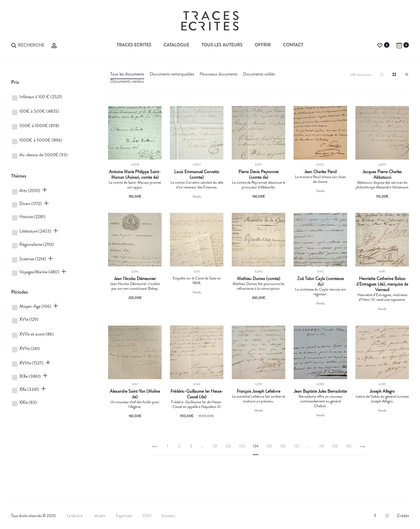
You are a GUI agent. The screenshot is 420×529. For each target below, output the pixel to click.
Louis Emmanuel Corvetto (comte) (197, 175)
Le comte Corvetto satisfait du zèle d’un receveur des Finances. (197, 185)
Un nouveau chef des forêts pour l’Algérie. (135, 404)
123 (242, 446)
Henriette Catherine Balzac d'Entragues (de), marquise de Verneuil (382, 284)
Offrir (263, 45)
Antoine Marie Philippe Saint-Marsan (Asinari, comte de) (135, 175)
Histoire (32, 217)
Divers (31, 204)
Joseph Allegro (382, 391)
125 (269, 446)
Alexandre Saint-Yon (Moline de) (135, 394)
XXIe (28, 402)
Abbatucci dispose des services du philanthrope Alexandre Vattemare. (382, 185)
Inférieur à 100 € (41, 97)
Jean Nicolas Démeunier (135, 279)
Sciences (33, 259)
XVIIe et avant (37, 334)
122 (228, 446)
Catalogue (176, 45)
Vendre (100, 516)
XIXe (30, 376)
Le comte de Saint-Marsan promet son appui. (135, 185)
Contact (293, 45)
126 (283, 446)
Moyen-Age (35, 306)
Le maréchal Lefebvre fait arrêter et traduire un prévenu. (259, 399)
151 (322, 446)
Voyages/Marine (39, 272)
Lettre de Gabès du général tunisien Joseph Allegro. (382, 399)
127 (297, 446)
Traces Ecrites (134, 45)
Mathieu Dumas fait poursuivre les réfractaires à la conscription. (259, 286)
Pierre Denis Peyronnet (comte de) (259, 175)
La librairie (75, 516)
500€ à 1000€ (39, 126)
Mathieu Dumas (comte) (259, 279)
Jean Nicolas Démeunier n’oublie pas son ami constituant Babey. (135, 286)
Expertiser (124, 516)
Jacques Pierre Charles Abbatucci (382, 175)
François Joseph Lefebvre (259, 391)
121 (215, 446)
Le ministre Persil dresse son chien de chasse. (320, 179)
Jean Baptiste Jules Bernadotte (320, 391)
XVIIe (30, 348)
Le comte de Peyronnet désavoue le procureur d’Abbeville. (259, 185)
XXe (29, 389)
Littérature (35, 231)
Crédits (403, 516)
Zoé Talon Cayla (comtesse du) (320, 281)
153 (349, 446)
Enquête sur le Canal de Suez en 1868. (197, 280)
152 (335, 446)
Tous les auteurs (222, 45)
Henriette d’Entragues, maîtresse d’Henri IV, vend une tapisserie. (382, 297)
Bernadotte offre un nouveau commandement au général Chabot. (320, 401)
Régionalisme (37, 244)
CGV (147, 516)
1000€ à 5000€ (41, 140)
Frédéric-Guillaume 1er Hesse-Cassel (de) (197, 394)
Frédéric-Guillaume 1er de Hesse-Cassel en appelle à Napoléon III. (197, 404)
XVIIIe (31, 363)
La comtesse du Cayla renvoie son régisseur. (320, 292)
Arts (30, 191)
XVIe (29, 319)
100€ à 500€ (39, 111)
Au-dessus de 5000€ (44, 155)
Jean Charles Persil (320, 172)
